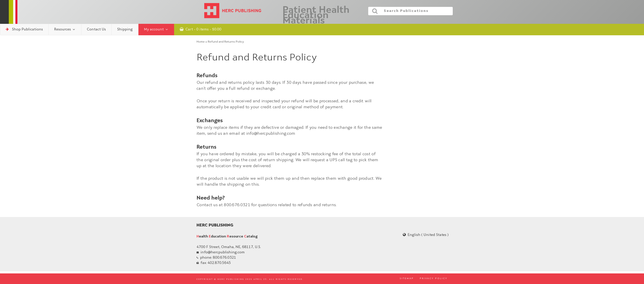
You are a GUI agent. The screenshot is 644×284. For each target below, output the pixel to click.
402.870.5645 (219, 263)
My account (156, 29)
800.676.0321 (224, 258)
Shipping (125, 30)
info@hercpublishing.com (223, 252)
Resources (65, 29)
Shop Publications (24, 29)
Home (201, 42)
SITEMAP (407, 279)
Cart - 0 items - (201, 29)
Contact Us (96, 30)
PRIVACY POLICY (434, 279)
